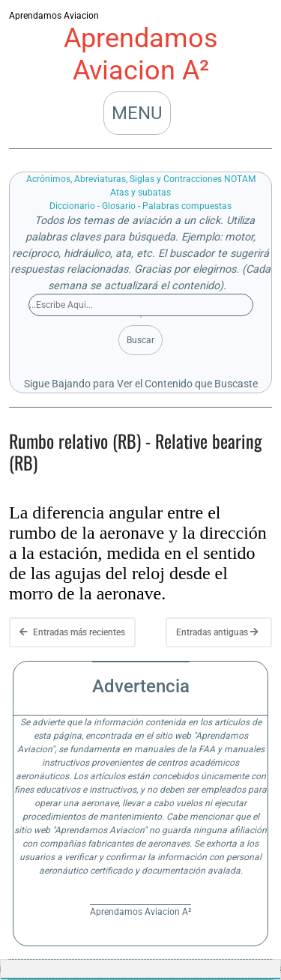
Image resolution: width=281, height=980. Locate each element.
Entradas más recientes (72, 632)
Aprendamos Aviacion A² (141, 54)
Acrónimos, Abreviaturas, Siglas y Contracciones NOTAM (141, 179)
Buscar (140, 340)
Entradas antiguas (217, 632)
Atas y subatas (140, 193)
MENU (137, 113)
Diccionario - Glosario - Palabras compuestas (140, 206)
